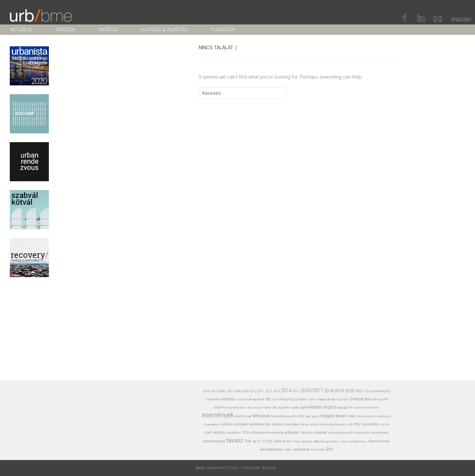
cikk (311, 399)
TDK (248, 441)
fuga (308, 416)
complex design (325, 399)
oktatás (219, 432)
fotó (301, 416)
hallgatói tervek (333, 416)
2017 (318, 391)
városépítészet (271, 449)
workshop (302, 449)
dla (249, 407)
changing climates (293, 399)
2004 (206, 391)
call (275, 399)
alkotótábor (228, 399)
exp (249, 416)
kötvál (315, 424)
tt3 (269, 441)
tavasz (235, 440)
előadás (315, 407)
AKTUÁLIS (21, 30)
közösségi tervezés (333, 424)
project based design (271, 433)
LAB (350, 424)
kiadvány (384, 416)
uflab (277, 441)
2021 (359, 391)
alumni (243, 399)
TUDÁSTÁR (223, 30)
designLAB (381, 399)
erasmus (359, 407)
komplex (241, 424)
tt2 (264, 441)
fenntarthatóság (281, 416)
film (295, 416)
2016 (306, 391)
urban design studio (326, 441)
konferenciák (260, 424)
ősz (329, 449)
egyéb (295, 408)
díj (275, 407)
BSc (268, 399)
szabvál (321, 432)
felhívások (261, 416)
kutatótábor (292, 424)
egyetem (284, 407)
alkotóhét (212, 399)
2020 (350, 391)
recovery (307, 432)
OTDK (246, 433)
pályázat (292, 432)
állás (314, 450)
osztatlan (234, 432)
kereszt (371, 416)
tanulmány (362, 432)
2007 (230, 391)
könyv (305, 424)
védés (288, 449)
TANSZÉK (65, 30)
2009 (245, 391)
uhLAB (287, 441)
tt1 (259, 441)
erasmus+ (373, 407)
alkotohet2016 (381, 391)
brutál (261, 399)
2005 (214, 391)
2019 (339, 391)
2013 (277, 391)
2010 (253, 391)
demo (369, 399)
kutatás (277, 424)
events (240, 416)
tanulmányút (214, 441)
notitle (385, 424)
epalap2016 (345, 408)
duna (268, 407)
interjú (360, 416)
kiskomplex (212, 424)
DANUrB (357, 399)
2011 (261, 391)
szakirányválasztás (341, 433)
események (218, 415)
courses (343, 399)
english (330, 407)
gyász (316, 416)
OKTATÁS (108, 30)
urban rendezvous (353, 441)
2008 (237, 391)
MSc (357, 424)
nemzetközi (371, 424)
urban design (302, 441)
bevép (253, 399)
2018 (329, 391)
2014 (286, 391)
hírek (351, 416)
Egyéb (303, 407)
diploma (220, 407)
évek (321, 450)
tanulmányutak (380, 432)
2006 (222, 391)
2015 (296, 391)
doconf (258, 407)
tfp (254, 441)
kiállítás (227, 424)
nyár (208, 432)
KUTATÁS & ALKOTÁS (164, 30)
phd (254, 432)
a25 (367, 391)
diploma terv (237, 407)
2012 (269, 391)
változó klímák (379, 441)
